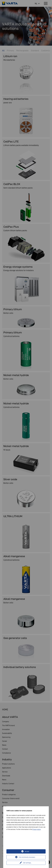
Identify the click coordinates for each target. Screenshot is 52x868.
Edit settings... (27, 863)
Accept (27, 851)
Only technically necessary (27, 857)
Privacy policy (37, 829)
